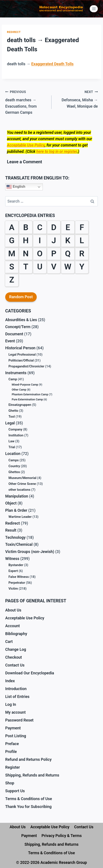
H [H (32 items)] (26, 240)
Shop (10, 783)
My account (15, 712)
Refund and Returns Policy (28, 759)
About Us (13, 610)
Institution (16, 435)
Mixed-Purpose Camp (25, 385)
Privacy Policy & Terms (62, 836)
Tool (12, 417)
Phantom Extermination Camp (30, 394)
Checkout (14, 657)
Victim (13, 589)
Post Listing (16, 736)
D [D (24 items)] (54, 227)
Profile (11, 752)
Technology (15, 537)
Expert (13, 571)
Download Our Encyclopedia (30, 673)
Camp (13, 379)
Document (14, 334)
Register (13, 767)
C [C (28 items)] (40, 227)
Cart (9, 642)
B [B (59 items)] (26, 227)
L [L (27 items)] (82, 240)
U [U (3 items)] (40, 267)
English (16, 187)
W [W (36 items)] (68, 267)
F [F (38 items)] (82, 227)
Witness (12, 559)
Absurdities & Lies (21, 320)
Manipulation (17, 496)
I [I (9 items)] (40, 240)
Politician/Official (21, 360)
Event (10, 341)
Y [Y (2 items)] (82, 267)
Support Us (15, 791)
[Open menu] (94, 9)
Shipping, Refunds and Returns (32, 775)
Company (15, 429)
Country (14, 466)
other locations (19, 490)
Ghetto (13, 411)
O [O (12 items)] (40, 253)
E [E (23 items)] (68, 227)
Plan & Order (16, 510)
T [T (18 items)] (26, 267)
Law (11, 441)
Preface (12, 744)
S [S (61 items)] (12, 267)
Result (11, 530)
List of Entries (17, 697)
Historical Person (20, 348)
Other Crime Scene (22, 484)
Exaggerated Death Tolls (52, 64)
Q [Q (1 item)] (68, 253)
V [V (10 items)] (54, 267)
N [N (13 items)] (26, 253)
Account (12, 626)
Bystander (16, 565)
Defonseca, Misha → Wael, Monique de (77, 99)
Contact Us (15, 665)
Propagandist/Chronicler (26, 366)
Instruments (16, 373)
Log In (11, 704)
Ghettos (14, 472)
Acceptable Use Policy (26, 145)
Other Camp (19, 390)
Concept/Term (18, 327)
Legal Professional (22, 355)
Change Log (16, 649)
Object (11, 503)
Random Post (21, 297)
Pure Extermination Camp (27, 399)
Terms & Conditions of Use (29, 799)
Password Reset (19, 720)
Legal (10, 423)
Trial (12, 447)
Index (10, 681)
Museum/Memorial (22, 478)
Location (13, 454)
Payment (13, 728)
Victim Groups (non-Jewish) (30, 552)
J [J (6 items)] (54, 240)
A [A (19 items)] (12, 227)
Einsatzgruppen (20, 405)
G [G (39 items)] (12, 240)
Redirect (14, 32)
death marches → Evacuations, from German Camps (26, 102)
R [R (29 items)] (82, 253)
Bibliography (16, 634)
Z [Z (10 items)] (12, 280)
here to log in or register (56, 151)
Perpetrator (17, 583)
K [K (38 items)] (68, 240)
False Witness (19, 577)
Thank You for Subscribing (28, 807)
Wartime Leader (20, 517)
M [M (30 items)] (12, 253)
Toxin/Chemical (19, 544)
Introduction (16, 689)
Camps (14, 460)
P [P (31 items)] (54, 253)
